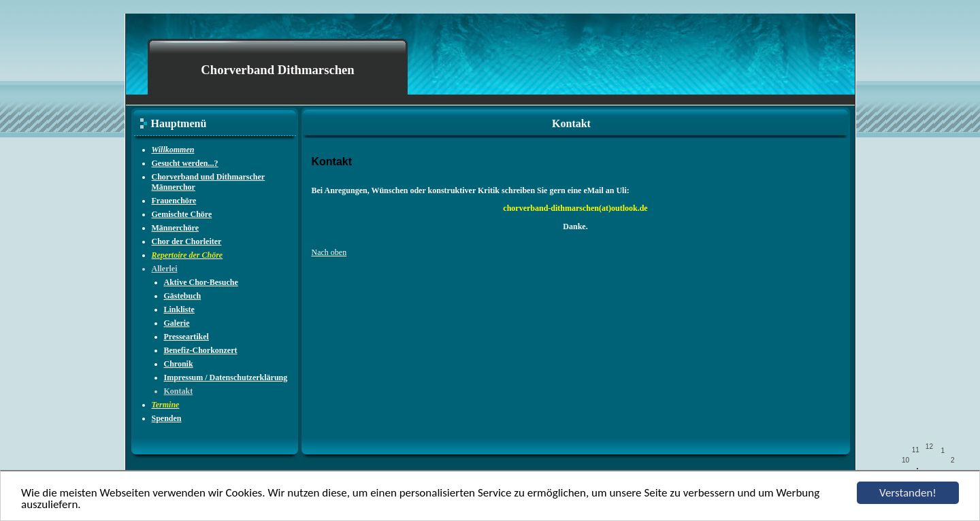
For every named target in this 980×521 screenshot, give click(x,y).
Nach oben (329, 252)
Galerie (177, 323)
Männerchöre (176, 228)
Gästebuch (183, 296)
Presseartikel (186, 337)
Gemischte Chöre (182, 214)
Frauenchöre (174, 201)
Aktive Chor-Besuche (201, 282)
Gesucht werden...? (185, 163)
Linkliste (179, 309)
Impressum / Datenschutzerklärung (226, 377)
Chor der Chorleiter (187, 241)
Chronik (179, 364)
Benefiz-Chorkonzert (201, 350)
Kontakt (179, 391)
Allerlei (165, 269)
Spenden (167, 418)
